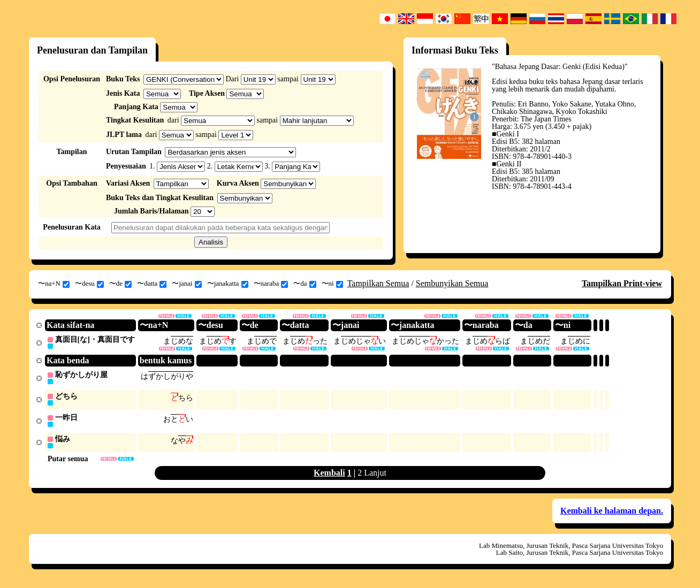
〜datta (152, 284)
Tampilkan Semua (378, 283)
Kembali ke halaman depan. (612, 513)
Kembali (329, 475)
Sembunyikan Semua (452, 283)
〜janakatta (228, 284)
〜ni (332, 284)
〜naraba (271, 284)
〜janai (187, 284)
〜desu (89, 284)
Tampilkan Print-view (622, 283)
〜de (120, 284)
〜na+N (54, 284)
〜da (305, 284)
